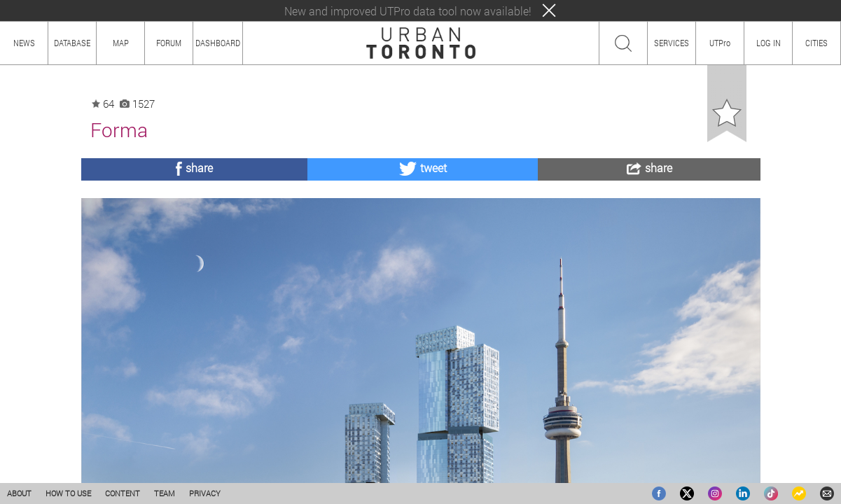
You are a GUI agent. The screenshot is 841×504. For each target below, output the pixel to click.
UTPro (720, 43)
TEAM (165, 493)
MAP (121, 43)
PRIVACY (205, 493)
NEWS (24, 43)
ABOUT (19, 493)
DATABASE (72, 43)
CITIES (816, 43)
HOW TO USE (68, 493)
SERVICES (672, 43)
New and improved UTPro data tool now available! (408, 11)
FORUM (169, 43)
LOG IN (769, 43)
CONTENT (123, 493)
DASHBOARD (218, 43)
